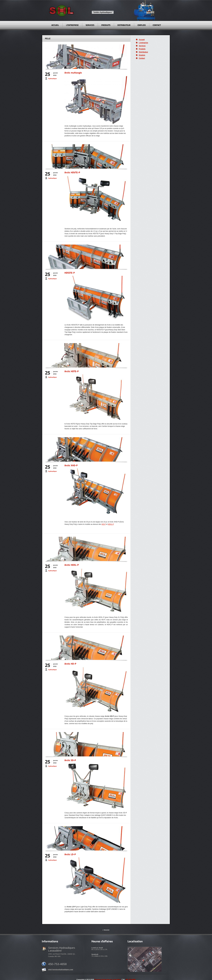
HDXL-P (111, 524)
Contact (142, 58)
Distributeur (143, 52)
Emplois (142, 55)
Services (142, 46)
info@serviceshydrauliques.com (61, 970)
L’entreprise (143, 43)
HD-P (104, 524)
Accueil (142, 40)
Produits (142, 49)
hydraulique (52, 79)
